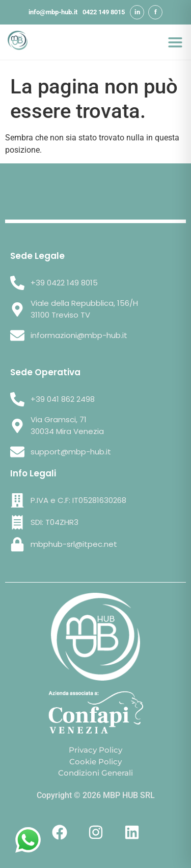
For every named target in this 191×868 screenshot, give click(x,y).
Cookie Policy (95, 762)
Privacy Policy (95, 750)
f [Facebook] (156, 12)
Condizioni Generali (95, 773)
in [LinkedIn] (137, 12)
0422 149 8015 (104, 12)
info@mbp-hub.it (53, 12)
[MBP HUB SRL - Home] (18, 42)
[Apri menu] (175, 42)
